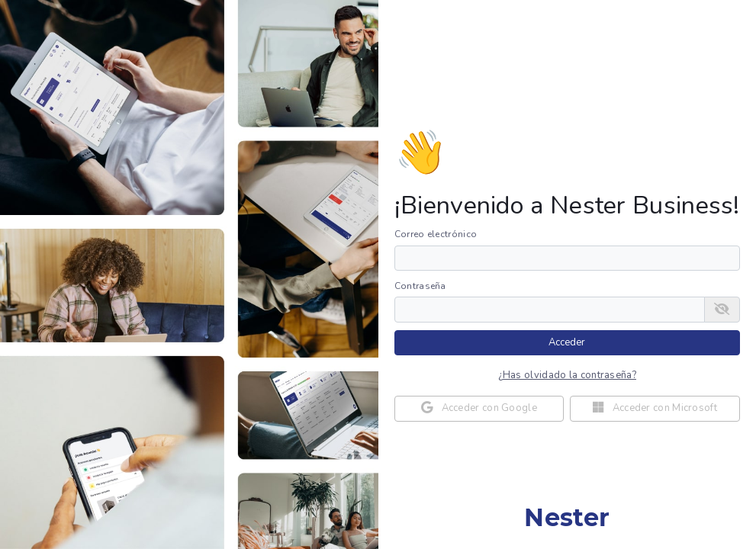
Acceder (567, 342)
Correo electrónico (436, 234)
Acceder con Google (479, 408)
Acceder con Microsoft (655, 408)
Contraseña (420, 286)
